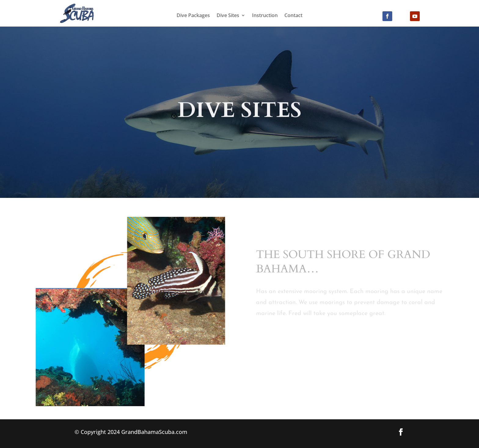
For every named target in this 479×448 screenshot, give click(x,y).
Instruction (265, 16)
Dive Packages (193, 16)
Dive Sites (228, 16)
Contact (293, 16)
